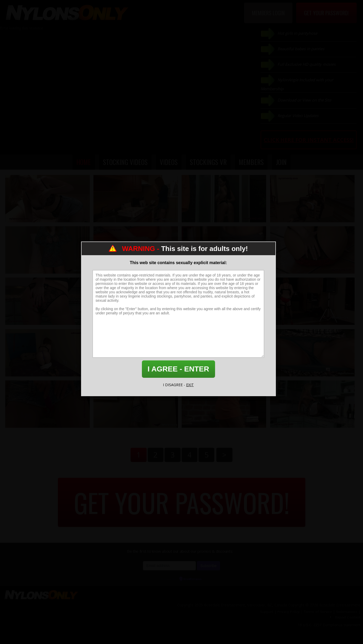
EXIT (190, 385)
